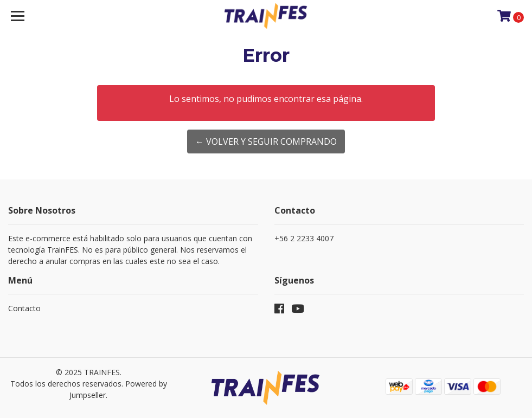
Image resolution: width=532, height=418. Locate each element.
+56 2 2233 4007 (304, 238)
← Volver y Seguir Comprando (266, 142)
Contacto (24, 308)
